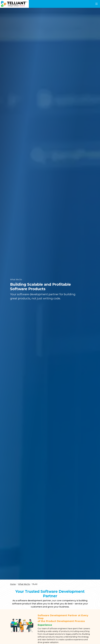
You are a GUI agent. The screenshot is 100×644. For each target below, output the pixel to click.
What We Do (24, 584)
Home (13, 584)
